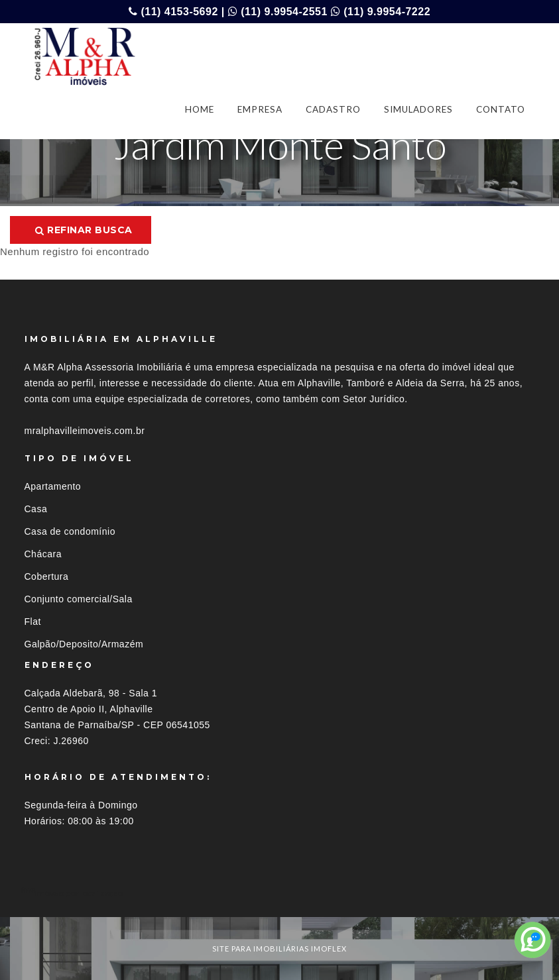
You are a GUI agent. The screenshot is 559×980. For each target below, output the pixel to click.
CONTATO (501, 109)
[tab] (280, 893)
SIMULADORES (418, 109)
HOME (200, 109)
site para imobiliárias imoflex (279, 949)
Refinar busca (84, 230)
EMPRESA (260, 109)
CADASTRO (333, 109)
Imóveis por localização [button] (79, 893)
